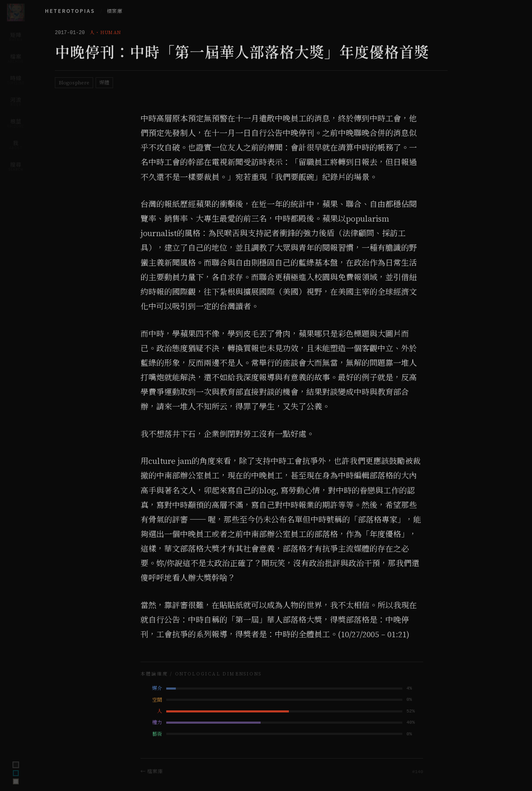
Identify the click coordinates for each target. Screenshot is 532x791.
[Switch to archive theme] (16, 781)
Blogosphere (74, 83)
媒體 (104, 83)
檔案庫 (115, 11)
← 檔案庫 (152, 771)
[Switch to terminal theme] (16, 765)
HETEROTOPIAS (70, 11)
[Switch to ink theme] (16, 773)
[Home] (16, 12)
